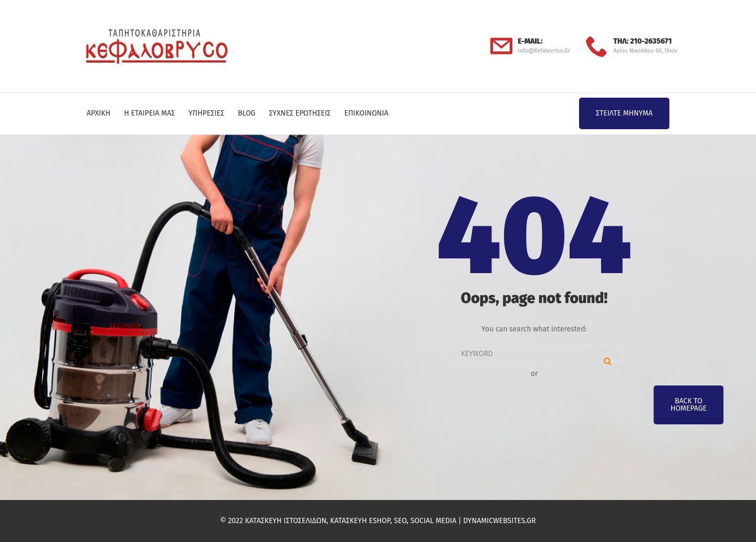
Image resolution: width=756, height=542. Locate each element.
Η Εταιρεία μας (149, 113)
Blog (246, 113)
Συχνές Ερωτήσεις (300, 113)
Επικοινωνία (366, 113)
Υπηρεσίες (206, 113)
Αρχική (98, 113)
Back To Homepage (689, 405)
